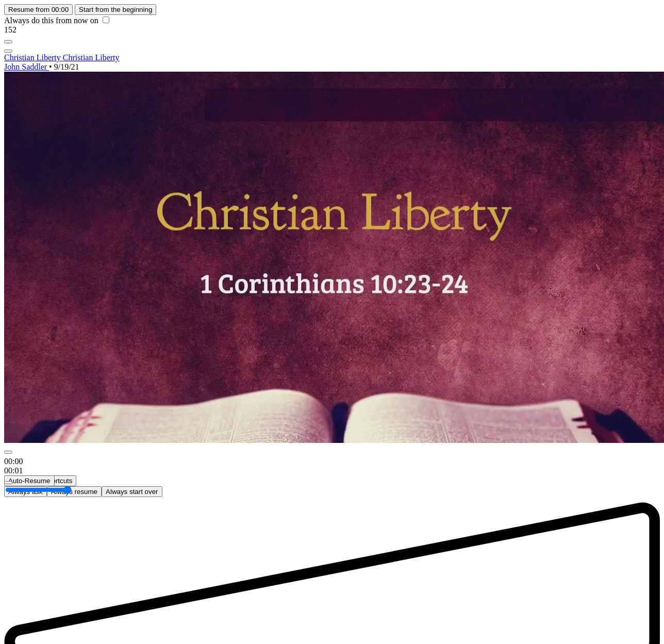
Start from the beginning (115, 10)
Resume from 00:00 (38, 10)
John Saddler (27, 67)
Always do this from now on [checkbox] (57, 20)
